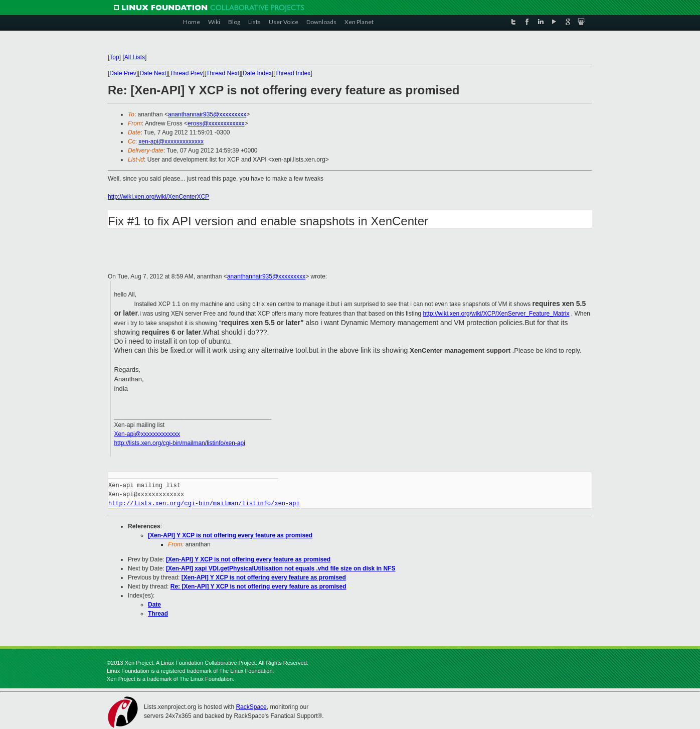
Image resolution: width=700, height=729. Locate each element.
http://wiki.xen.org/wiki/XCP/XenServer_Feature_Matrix (496, 314)
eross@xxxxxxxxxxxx (216, 123)
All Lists (135, 57)
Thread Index (293, 73)
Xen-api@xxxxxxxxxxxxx (147, 434)
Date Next (153, 73)
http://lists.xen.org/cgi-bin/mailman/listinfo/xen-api (179, 443)
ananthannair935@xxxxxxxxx (207, 114)
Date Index (257, 73)
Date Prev (123, 73)
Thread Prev (186, 73)
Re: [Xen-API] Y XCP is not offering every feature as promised (258, 587)
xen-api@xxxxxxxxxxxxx (171, 141)
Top (114, 57)
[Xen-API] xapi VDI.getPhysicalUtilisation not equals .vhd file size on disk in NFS (281, 568)
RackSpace (251, 707)
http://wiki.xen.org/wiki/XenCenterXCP (158, 197)
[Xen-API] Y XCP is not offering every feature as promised (230, 535)
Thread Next (223, 73)
